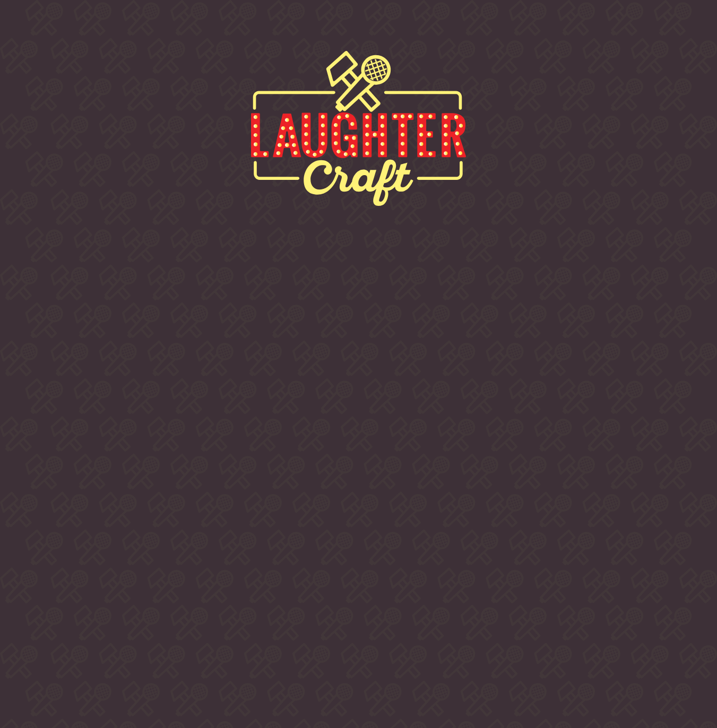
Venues (425, 25)
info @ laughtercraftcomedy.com (534, 629)
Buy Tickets (218, 25)
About (122, 25)
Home (47, 25)
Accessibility (571, 674)
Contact (513, 25)
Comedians (329, 25)
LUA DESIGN (534, 696)
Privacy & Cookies (504, 674)
